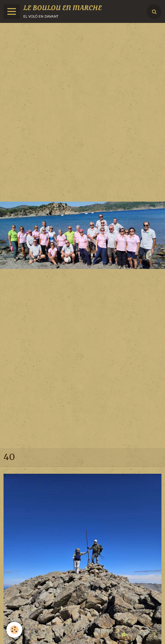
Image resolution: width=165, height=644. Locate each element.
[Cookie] (14, 630)
